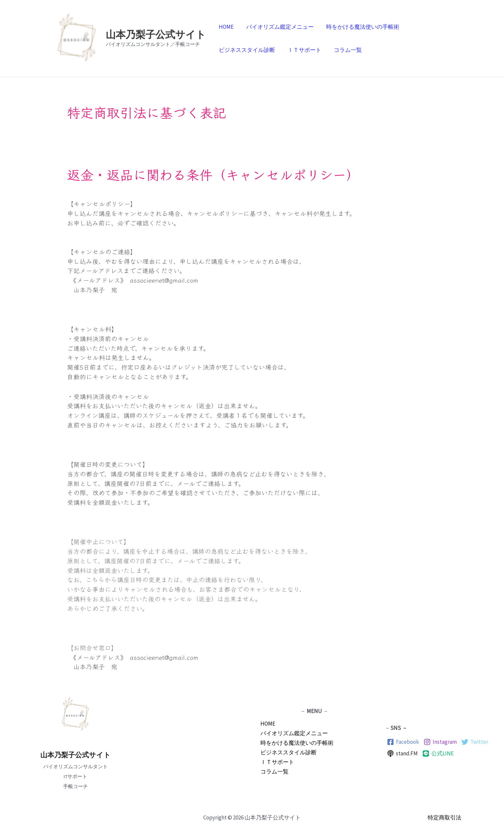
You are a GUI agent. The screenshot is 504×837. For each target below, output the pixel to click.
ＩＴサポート (302, 50)
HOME (226, 27)
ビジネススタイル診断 (246, 50)
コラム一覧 (345, 50)
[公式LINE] (438, 754)
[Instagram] (440, 742)
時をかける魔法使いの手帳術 (359, 27)
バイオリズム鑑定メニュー (278, 27)
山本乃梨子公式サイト (156, 35)
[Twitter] (475, 742)
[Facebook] (403, 742)
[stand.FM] (402, 754)
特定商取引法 (445, 817)
